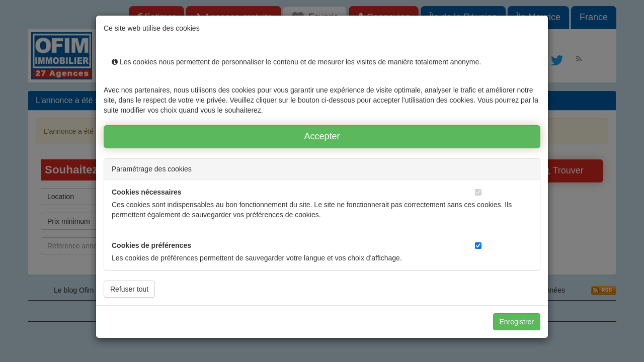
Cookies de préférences (151, 245)
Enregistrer (517, 322)
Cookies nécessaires (147, 192)
